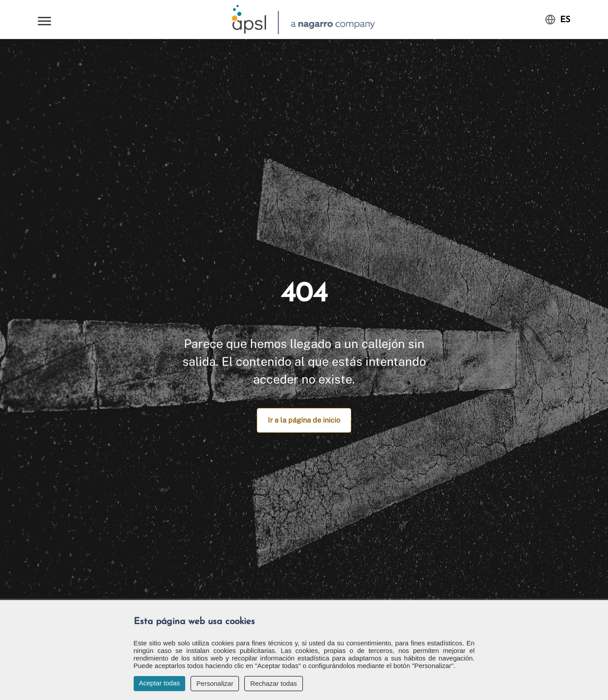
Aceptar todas (160, 683)
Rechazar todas (273, 683)
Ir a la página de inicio (304, 420)
